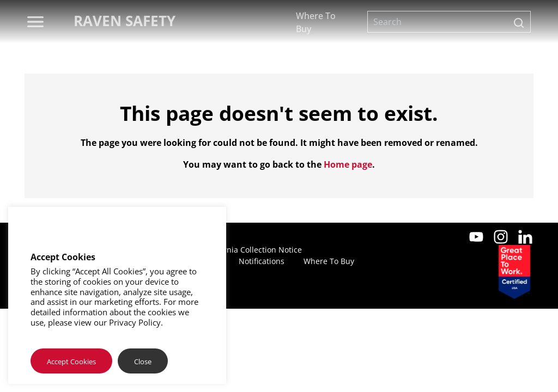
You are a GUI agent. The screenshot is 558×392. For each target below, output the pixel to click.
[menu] (35, 22)
